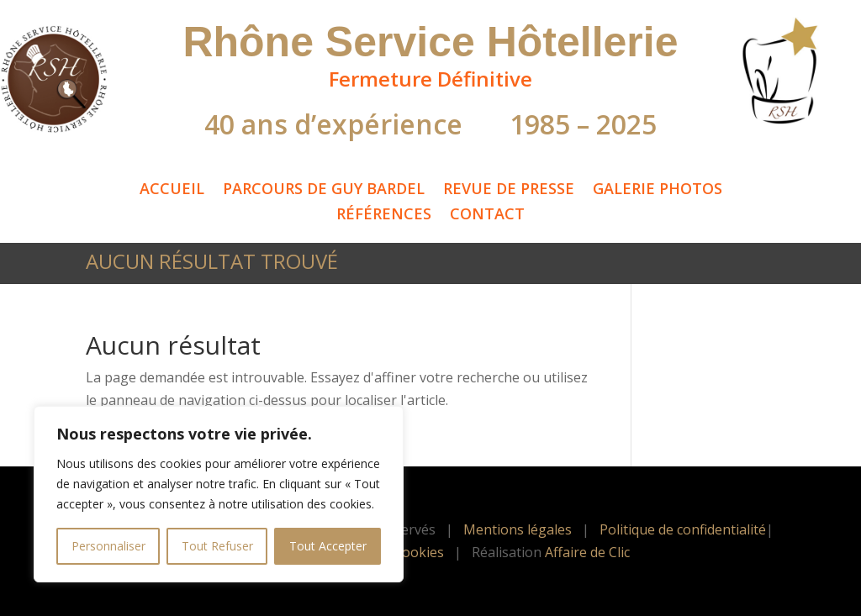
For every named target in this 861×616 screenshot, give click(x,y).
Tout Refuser (217, 546)
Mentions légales (518, 529)
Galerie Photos (658, 190)
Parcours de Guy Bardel (324, 190)
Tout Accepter (328, 546)
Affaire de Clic (587, 552)
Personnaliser (108, 546)
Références (384, 216)
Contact (487, 216)
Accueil (172, 190)
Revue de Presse (509, 190)
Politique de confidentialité (683, 529)
